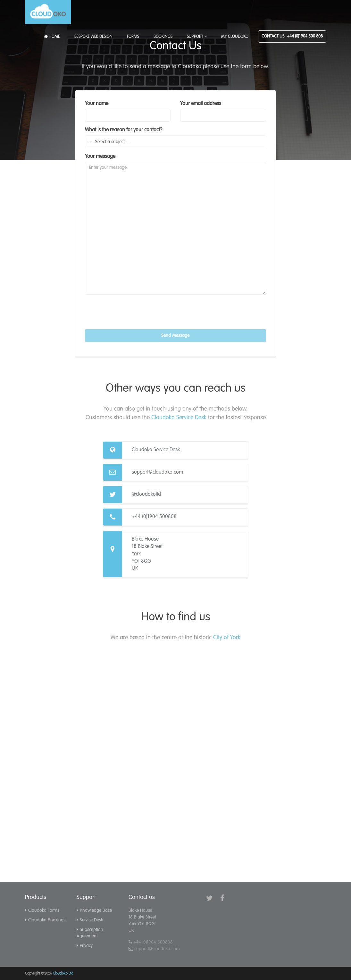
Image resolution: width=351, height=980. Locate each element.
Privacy (85, 946)
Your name (97, 104)
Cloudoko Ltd (63, 974)
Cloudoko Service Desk (179, 418)
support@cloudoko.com (157, 472)
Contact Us (292, 36)
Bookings (163, 37)
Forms (133, 37)
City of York (227, 638)
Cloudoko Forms (42, 911)
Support (197, 37)
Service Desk (90, 920)
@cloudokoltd (146, 494)
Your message (100, 157)
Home (52, 37)
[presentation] (134, 312)
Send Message (175, 336)
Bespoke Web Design (93, 37)
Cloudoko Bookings (45, 920)
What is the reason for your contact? (124, 130)
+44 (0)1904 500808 (154, 517)
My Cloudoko (235, 37)
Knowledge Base (94, 911)
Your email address (201, 104)
